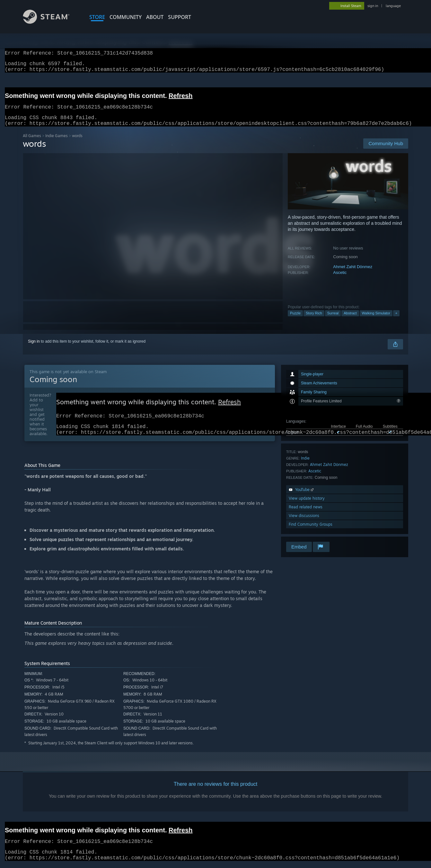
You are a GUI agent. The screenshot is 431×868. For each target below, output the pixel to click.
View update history (307, 506)
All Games (32, 143)
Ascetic (340, 280)
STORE (97, 17)
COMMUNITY (126, 17)
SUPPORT (180, 17)
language (393, 6)
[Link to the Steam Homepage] (51, 22)
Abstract (350, 321)
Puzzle (295, 321)
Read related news (306, 515)
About (155, 17)
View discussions (304, 523)
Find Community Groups (311, 532)
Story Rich (314, 321)
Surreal (333, 321)
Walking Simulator (376, 321)
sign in (373, 6)
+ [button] (396, 321)
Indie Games (57, 143)
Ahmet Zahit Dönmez (353, 274)
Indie (305, 466)
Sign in (34, 349)
